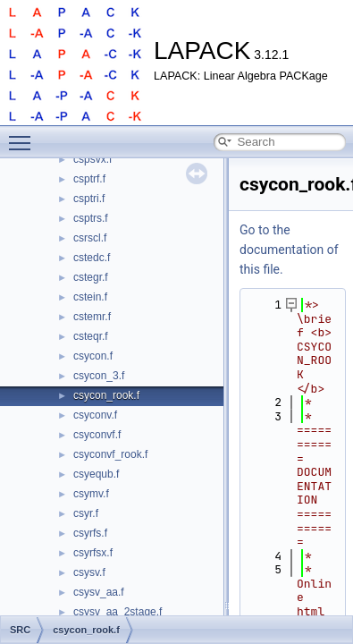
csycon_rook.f (106, 395)
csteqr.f (91, 336)
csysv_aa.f (99, 592)
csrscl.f (90, 238)
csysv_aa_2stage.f (118, 612)
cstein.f (90, 297)
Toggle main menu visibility (24, 135)
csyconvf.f (97, 435)
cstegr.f (91, 277)
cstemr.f (92, 317)
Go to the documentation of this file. (289, 250)
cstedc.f (92, 258)
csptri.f (89, 199)
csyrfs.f (90, 533)
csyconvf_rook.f (110, 454)
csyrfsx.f (93, 553)
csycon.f (93, 356)
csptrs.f (91, 218)
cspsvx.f (92, 159)
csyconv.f (95, 415)
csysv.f (89, 572)
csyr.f (86, 513)
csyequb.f (96, 474)
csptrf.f (89, 179)
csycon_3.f (99, 376)
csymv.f (91, 494)
